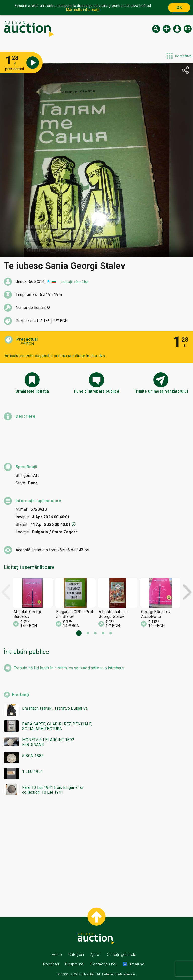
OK (179, 7)
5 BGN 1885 (33, 756)
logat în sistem (53, 668)
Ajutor (95, 955)
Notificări (52, 964)
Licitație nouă (167, 29)
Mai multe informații (83, 10)
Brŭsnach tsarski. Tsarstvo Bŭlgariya (55, 708)
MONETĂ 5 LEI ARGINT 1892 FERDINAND (48, 742)
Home (57, 955)
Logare (177, 29)
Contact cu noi (104, 964)
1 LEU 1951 (33, 772)
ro (188, 29)
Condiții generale (122, 955)
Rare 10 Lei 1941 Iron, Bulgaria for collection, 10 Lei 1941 (53, 790)
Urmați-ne (136, 964)
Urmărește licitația (32, 391)
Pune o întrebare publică (96, 391)
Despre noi (75, 964)
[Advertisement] (96, 849)
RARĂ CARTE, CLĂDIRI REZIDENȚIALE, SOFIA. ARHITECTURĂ (57, 726)
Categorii (76, 955)
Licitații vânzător (75, 282)
